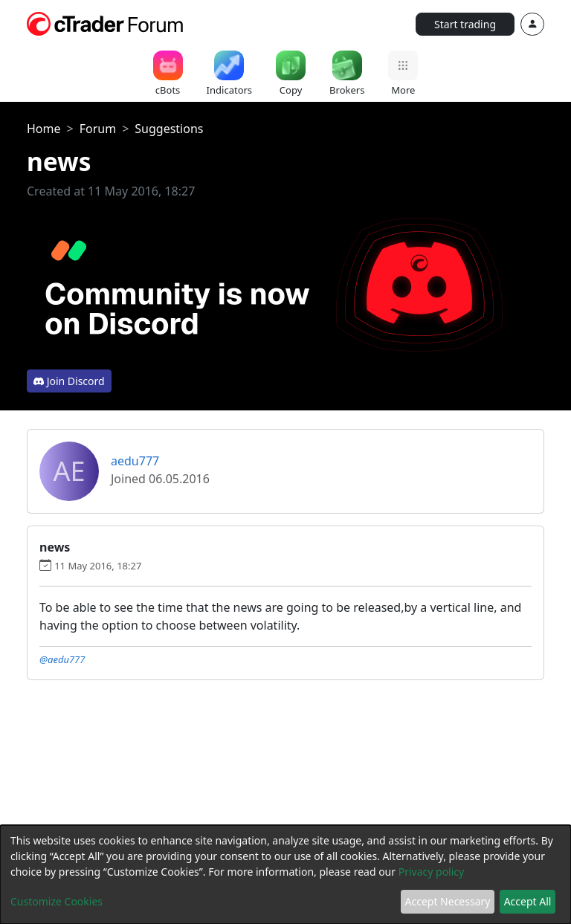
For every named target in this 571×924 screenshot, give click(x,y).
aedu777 (135, 461)
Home (44, 129)
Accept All (528, 901)
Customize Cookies (57, 901)
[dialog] (285, 875)
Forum (98, 129)
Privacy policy (432, 872)
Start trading (465, 24)
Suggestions (169, 129)
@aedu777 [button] (62, 659)
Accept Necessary (448, 901)
